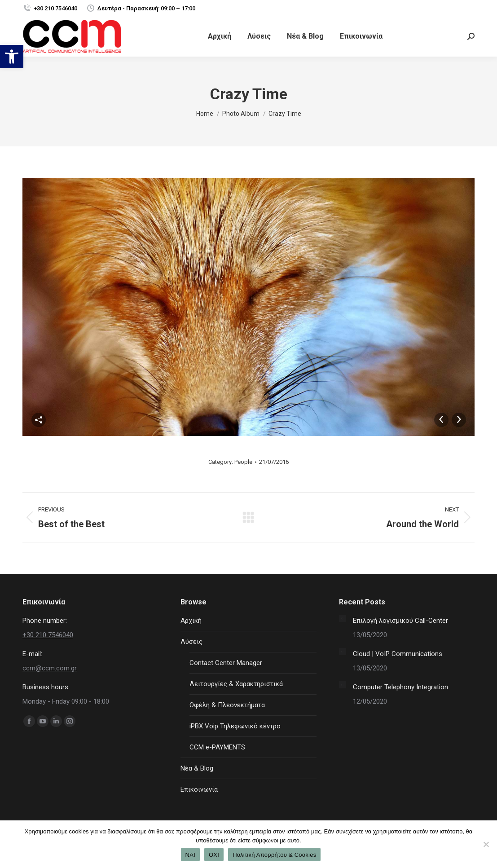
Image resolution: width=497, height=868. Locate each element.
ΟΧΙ (214, 855)
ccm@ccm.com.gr (50, 668)
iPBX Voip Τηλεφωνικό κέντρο (235, 726)
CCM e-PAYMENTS (217, 747)
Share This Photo (39, 420)
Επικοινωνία (199, 789)
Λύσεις (191, 642)
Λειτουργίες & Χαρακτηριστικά (236, 684)
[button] (12, 57)
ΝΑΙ (190, 855)
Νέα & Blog (197, 768)
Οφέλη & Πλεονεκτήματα (227, 705)
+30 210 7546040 (50, 8)
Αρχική (191, 621)
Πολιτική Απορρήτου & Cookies (274, 855)
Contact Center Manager (226, 663)
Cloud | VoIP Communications (398, 654)
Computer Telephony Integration (400, 687)
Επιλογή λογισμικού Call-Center (400, 621)
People (243, 462)
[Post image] (343, 618)
